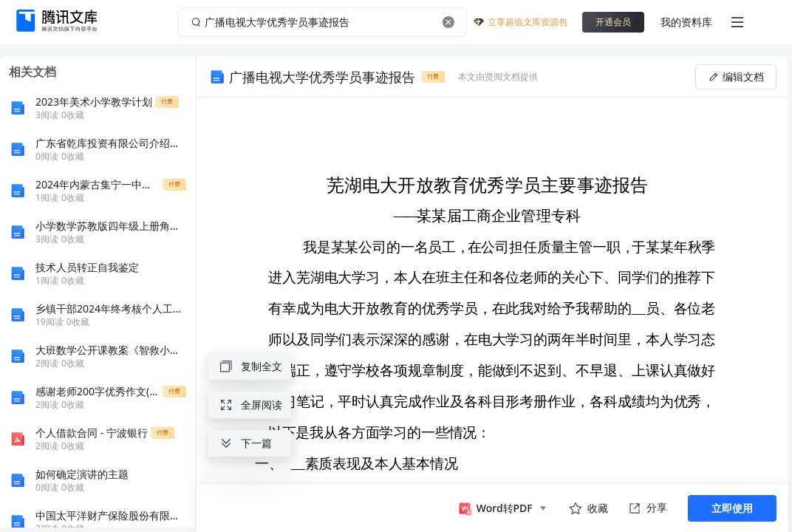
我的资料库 (686, 22)
